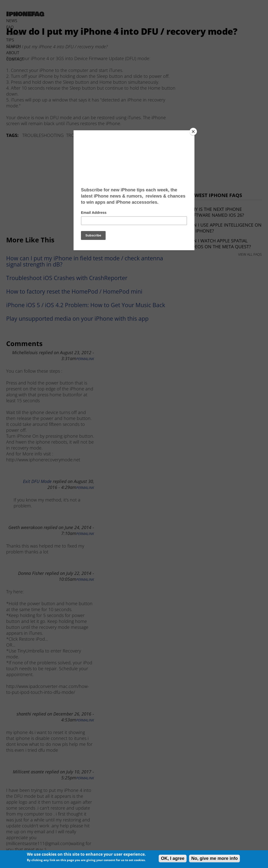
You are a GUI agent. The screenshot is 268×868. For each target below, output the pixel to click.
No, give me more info (214, 858)
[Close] (193, 132)
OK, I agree (173, 858)
